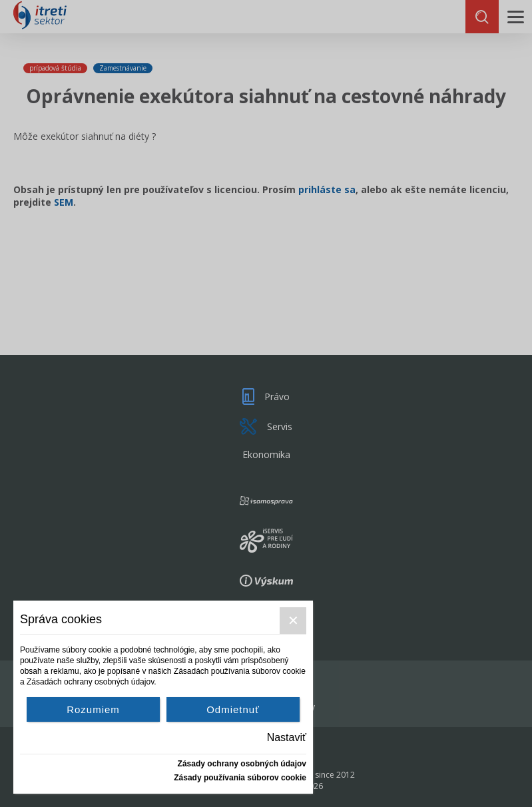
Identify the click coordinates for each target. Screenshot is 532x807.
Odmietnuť (233, 709)
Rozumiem (93, 709)
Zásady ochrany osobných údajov (242, 764)
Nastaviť (287, 737)
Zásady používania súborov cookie (240, 778)
